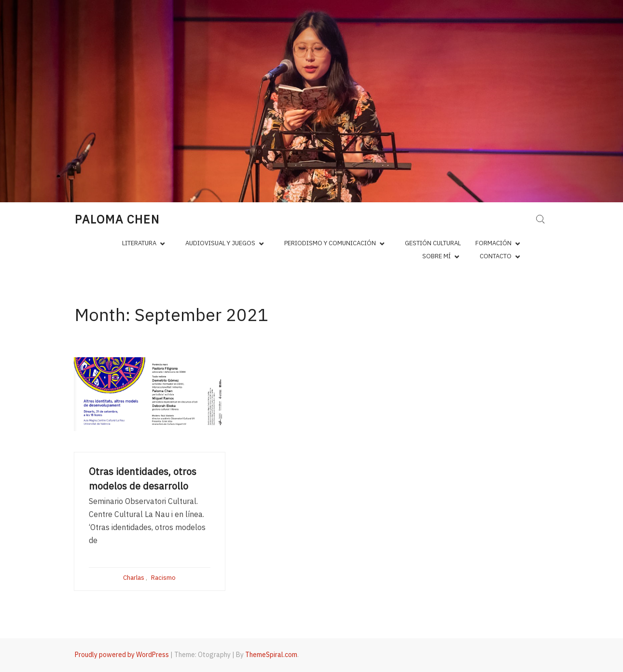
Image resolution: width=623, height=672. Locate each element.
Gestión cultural (433, 243)
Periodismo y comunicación (330, 243)
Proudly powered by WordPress (122, 655)
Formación (493, 243)
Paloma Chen (117, 219)
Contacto (496, 256)
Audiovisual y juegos (220, 243)
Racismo (163, 578)
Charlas (134, 578)
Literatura (139, 243)
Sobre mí (436, 256)
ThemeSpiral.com (271, 655)
